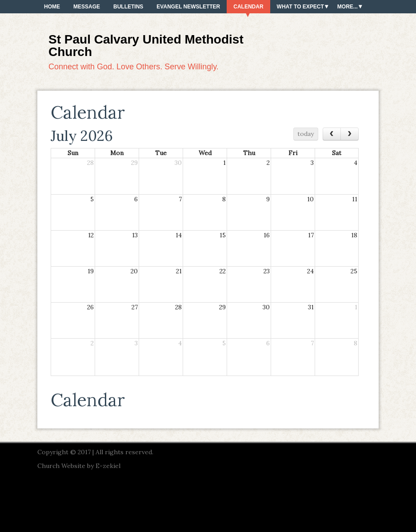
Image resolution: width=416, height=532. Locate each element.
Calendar (248, 7)
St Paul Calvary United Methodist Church (146, 46)
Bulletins (128, 7)
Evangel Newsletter (188, 7)
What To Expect (300, 7)
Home (52, 7)
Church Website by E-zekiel (79, 466)
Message (87, 7)
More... (348, 7)
